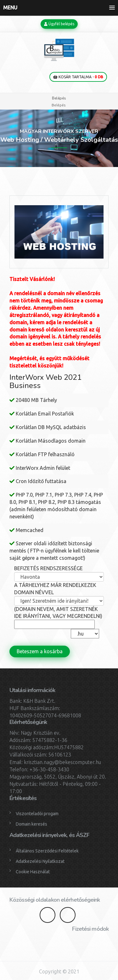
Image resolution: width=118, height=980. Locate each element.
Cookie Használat (33, 872)
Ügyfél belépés (59, 24)
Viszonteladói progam (37, 814)
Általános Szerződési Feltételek (47, 851)
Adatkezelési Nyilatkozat (40, 861)
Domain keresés (31, 824)
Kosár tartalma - (78, 77)
